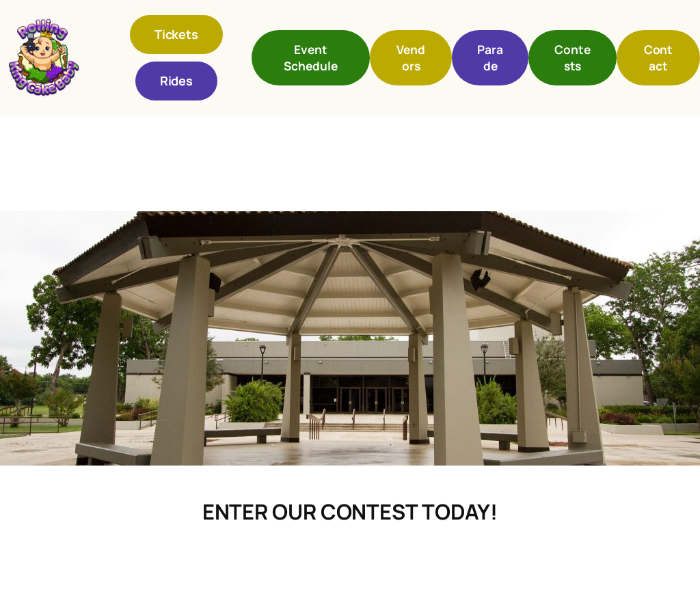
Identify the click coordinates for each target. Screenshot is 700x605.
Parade (490, 57)
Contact (659, 57)
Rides (177, 81)
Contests (573, 57)
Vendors (411, 57)
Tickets (176, 34)
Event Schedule (310, 57)
